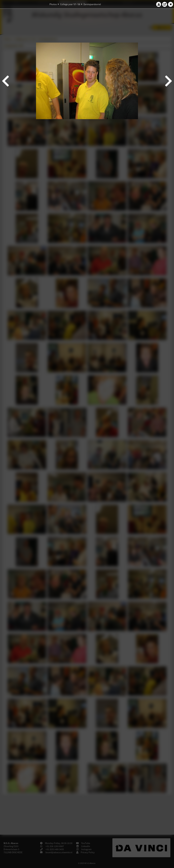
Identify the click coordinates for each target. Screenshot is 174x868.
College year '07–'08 (70, 4)
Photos (53, 4)
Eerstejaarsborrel (92, 4)
